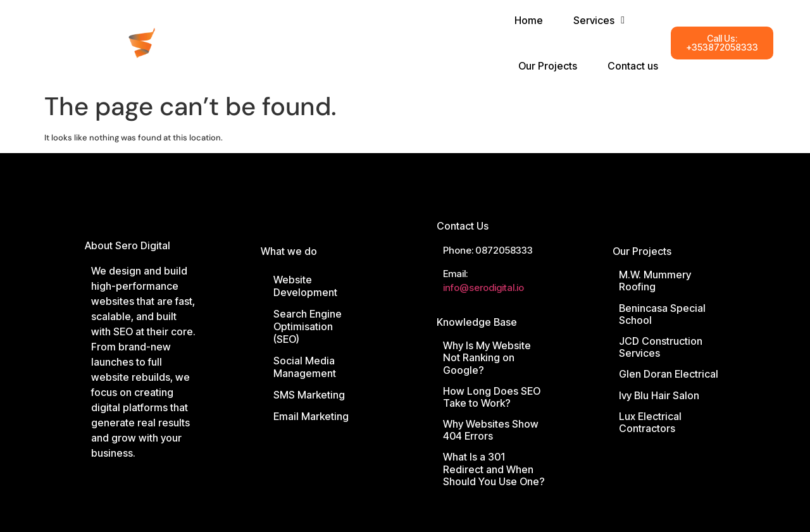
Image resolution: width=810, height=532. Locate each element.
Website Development (305, 286)
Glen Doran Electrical (669, 374)
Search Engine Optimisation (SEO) (308, 326)
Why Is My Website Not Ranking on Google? (487, 357)
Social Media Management (305, 367)
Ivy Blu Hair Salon (659, 395)
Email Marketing (311, 416)
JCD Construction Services (661, 347)
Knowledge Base (477, 322)
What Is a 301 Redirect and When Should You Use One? (494, 469)
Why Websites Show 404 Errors (491, 430)
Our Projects (642, 251)
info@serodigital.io (483, 288)
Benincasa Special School (662, 314)
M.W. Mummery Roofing (655, 281)
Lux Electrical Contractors (650, 422)
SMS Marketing (309, 395)
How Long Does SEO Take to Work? (492, 397)
